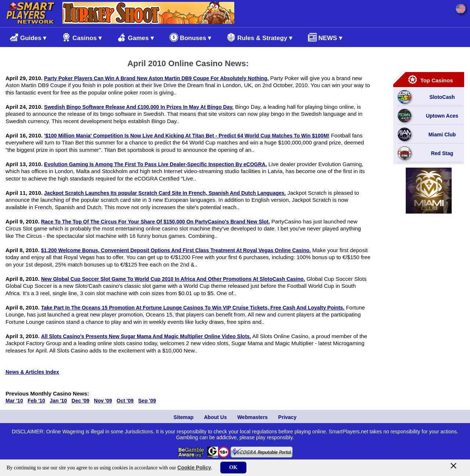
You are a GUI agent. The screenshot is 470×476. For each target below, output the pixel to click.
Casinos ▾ (82, 37)
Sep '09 (147, 401)
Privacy (288, 417)
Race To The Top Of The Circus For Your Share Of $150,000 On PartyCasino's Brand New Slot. (156, 222)
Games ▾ (135, 37)
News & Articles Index (32, 372)
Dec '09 (80, 401)
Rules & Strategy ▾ (259, 37)
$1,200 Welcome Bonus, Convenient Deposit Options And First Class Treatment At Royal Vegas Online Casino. (176, 250)
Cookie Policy (194, 468)
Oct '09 (125, 401)
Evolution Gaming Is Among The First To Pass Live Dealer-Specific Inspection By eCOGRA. (156, 164)
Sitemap (184, 417)
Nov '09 (103, 401)
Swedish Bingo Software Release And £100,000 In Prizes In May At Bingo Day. (139, 107)
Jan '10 (58, 401)
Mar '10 (14, 401)
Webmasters (252, 417)
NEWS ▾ (325, 37)
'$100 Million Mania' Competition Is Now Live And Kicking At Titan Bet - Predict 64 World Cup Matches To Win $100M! (187, 136)
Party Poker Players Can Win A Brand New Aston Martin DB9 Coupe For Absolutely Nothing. (156, 78)
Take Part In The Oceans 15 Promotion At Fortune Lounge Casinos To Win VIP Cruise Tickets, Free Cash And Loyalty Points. (193, 308)
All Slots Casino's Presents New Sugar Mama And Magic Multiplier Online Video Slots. (146, 336)
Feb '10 (36, 401)
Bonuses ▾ (190, 37)
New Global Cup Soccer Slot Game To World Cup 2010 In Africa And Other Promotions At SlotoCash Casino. (173, 279)
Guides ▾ (28, 37)
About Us (215, 417)
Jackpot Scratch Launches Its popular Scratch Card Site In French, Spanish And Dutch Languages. (165, 193)
